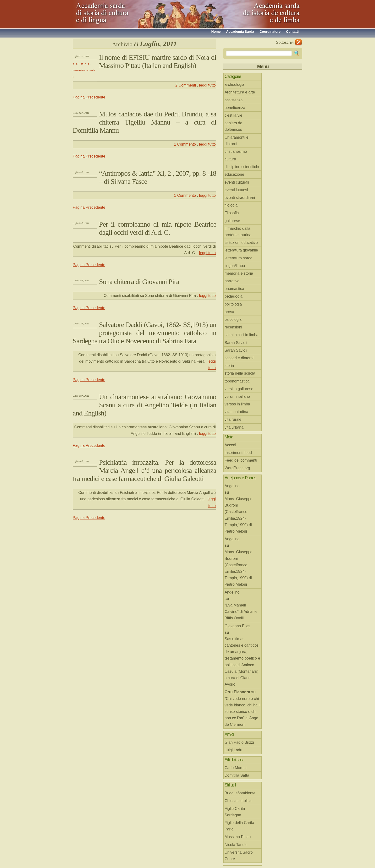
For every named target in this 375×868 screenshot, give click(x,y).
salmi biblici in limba (241, 335)
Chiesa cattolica (238, 801)
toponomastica (237, 381)
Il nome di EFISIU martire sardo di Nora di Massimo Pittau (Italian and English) (158, 61)
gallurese (232, 221)
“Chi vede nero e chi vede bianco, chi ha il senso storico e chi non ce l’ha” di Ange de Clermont (242, 712)
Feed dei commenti (241, 460)
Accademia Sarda (240, 32)
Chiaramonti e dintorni (237, 141)
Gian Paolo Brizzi (239, 742)
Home (216, 32)
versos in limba (237, 404)
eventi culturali (237, 182)
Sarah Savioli (236, 343)
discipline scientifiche (242, 167)
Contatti (292, 32)
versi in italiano (237, 396)
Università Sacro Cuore (239, 856)
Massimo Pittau (238, 837)
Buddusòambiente (240, 793)
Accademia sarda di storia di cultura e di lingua (116, 12)
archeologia (234, 85)
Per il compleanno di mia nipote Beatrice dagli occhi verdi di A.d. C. (158, 228)
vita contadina (236, 412)
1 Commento (185, 144)
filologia (231, 205)
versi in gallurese (239, 389)
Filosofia (232, 213)
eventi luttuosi (236, 190)
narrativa (232, 281)
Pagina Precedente (89, 97)
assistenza (234, 100)
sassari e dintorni (239, 358)
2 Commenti (186, 85)
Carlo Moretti (236, 768)
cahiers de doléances (233, 126)
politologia (233, 304)
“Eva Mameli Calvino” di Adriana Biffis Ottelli (241, 612)
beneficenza (235, 108)
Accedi (230, 445)
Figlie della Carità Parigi (239, 826)
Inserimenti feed (238, 453)
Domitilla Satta (237, 775)
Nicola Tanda (236, 845)
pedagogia (234, 296)
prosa (229, 312)
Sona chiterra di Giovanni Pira (139, 281)
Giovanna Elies (237, 626)
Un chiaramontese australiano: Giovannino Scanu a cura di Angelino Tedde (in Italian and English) (144, 405)
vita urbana (234, 427)
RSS (298, 42)
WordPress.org (237, 468)
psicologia (233, 319)
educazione (234, 174)
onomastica (79, 70)
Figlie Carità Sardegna (235, 812)
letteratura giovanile (241, 250)
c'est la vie (233, 115)
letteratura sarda (239, 258)
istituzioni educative (241, 243)
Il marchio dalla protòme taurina (238, 232)
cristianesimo (236, 151)
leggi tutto (207, 85)
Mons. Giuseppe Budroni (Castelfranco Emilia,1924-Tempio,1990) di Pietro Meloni (239, 515)
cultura (230, 159)
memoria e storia (239, 273)
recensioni (233, 327)
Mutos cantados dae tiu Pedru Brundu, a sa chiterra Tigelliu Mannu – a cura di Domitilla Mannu (144, 122)
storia (92, 70)
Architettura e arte (240, 92)
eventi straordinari (240, 198)
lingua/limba (235, 266)
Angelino (232, 486)
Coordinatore (270, 32)
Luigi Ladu (233, 750)
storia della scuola (240, 373)
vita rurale (233, 419)
